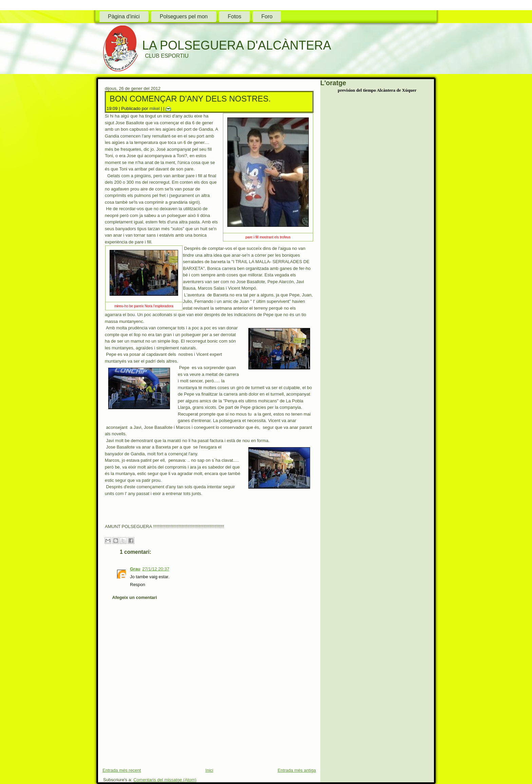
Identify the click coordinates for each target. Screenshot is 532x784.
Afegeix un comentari (135, 597)
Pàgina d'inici (124, 16)
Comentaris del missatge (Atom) (165, 780)
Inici (209, 770)
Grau (135, 569)
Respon (138, 585)
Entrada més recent (122, 770)
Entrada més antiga (297, 770)
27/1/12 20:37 (156, 569)
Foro (267, 16)
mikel (154, 108)
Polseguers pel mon (184, 16)
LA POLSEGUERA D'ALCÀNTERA (237, 45)
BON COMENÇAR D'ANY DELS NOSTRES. (190, 99)
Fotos (234, 16)
